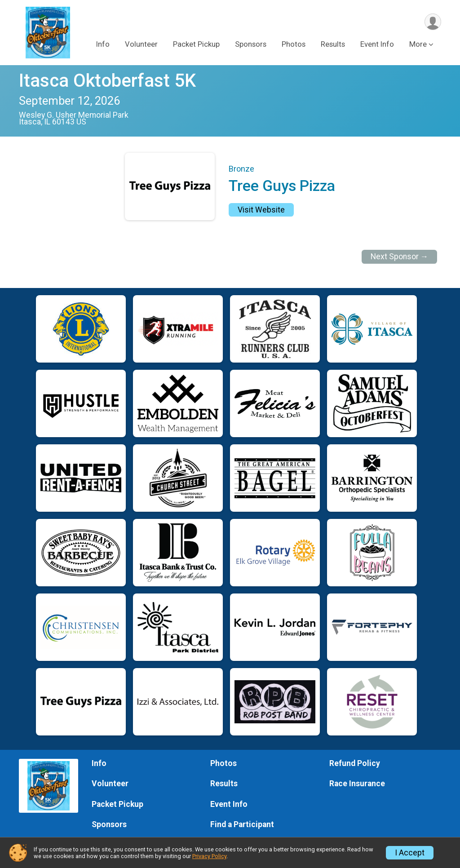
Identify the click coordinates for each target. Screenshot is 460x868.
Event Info (377, 44)
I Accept (410, 853)
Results (333, 44)
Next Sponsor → (400, 257)
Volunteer (141, 44)
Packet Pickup (196, 44)
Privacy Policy (209, 856)
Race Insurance (357, 784)
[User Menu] (433, 22)
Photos (294, 44)
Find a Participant (242, 824)
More (418, 44)
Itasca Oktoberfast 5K (107, 81)
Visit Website (261, 210)
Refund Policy (355, 763)
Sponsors (251, 44)
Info (103, 44)
